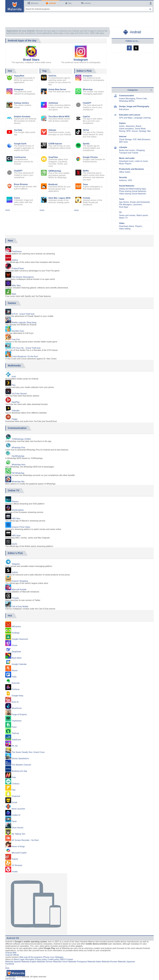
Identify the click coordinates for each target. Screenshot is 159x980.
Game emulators (126, 129)
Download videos (127, 226)
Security (123, 177)
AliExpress (16, 626)
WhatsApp (88, 89)
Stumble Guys (18, 331)
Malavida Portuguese (78, 962)
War (149, 131)
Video (122, 223)
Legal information (27, 959)
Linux (52, 957)
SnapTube (53, 157)
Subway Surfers (21, 103)
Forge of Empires (19, 714)
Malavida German (45, 962)
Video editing (125, 229)
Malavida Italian (94, 962)
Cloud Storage (125, 139)
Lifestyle (123, 147)
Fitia (13, 790)
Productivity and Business (131, 169)
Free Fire (16, 339)
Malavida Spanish (13, 962)
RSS (7, 968)
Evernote (16, 683)
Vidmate (52, 130)
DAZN (14, 544)
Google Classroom (20, 639)
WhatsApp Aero (18, 465)
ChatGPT (18, 171)
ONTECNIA (10, 979)
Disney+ (15, 502)
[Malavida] (15, 6)
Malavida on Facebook (129, 48)
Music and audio (127, 158)
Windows (33, 3)
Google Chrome (90, 157)
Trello (14, 677)
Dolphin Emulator (22, 117)
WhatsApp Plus (18, 448)
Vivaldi (15, 872)
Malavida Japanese (126, 962)
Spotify (86, 144)
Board (138, 126)
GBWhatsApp (55, 171)
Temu (85, 184)
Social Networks (127, 186)
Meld (14, 294)
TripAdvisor (17, 721)
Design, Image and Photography (134, 106)
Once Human (17, 828)
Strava (14, 670)
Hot (10, 71)
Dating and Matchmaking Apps (132, 189)
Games (122, 123)
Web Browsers (144, 139)
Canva (17, 198)
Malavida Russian (110, 962)
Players (139, 226)
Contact (70, 959)
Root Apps (124, 207)
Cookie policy (53, 959)
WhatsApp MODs (127, 101)
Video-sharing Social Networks (133, 194)
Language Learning (142, 118)
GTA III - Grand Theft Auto (23, 314)
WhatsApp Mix (18, 482)
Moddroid (53, 184)
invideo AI (16, 815)
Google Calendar (19, 664)
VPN (130, 180)
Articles (86, 3)
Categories (133, 90)
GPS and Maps (126, 118)
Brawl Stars (31, 60)
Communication (127, 96)
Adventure (130, 126)
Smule (14, 645)
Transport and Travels (129, 153)
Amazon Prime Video (21, 527)
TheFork (15, 733)
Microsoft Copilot (19, 853)
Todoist (15, 859)
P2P (135, 139)
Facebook (10, 964)
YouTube (18, 130)
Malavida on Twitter (136, 48)
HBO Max (16, 519)
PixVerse (16, 689)
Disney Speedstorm (20, 758)
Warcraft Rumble (19, 590)
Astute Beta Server (57, 89)
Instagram (81, 60)
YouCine (52, 76)
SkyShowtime (18, 510)
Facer (14, 821)
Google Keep (17, 696)
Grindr (14, 802)
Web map (23, 957)
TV (120, 212)
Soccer (135, 131)
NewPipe (16, 402)
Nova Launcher (18, 809)
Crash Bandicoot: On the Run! (25, 356)
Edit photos (124, 109)
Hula (14, 777)
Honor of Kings (18, 846)
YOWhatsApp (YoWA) (21, 439)
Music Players (125, 164)
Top (44, 71)
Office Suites (125, 172)
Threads (15, 598)
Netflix (86, 171)
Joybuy (15, 260)
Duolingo (16, 633)
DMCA (63, 959)
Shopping (140, 150)
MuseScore (17, 708)
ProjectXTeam (18, 268)
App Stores (124, 202)
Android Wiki (11, 953)
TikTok (86, 130)
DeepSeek (16, 652)
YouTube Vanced (19, 394)
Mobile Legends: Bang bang (24, 322)
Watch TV (123, 218)
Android (51, 3)
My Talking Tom (18, 834)
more (8, 210)
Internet (123, 136)
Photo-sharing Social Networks (133, 191)
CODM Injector (55, 144)
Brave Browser (21, 184)
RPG (129, 131)
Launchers (137, 205)
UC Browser (17, 865)
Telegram (16, 564)
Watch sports (142, 215)
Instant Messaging (127, 99)
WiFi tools (123, 142)
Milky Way (16, 285)
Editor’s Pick (84, 71)
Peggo (14, 419)
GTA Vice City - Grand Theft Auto (26, 348)
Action (122, 126)
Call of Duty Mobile (20, 607)
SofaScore (16, 740)
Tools (122, 199)
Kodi (14, 377)
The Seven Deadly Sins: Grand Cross (28, 752)
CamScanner (20, 157)
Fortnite (87, 198)
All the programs (35, 957)
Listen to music (141, 161)
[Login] (150, 3)
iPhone (46, 957)
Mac (68, 3)
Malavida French (60, 962)
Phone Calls (142, 99)
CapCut (86, 117)
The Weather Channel (21, 765)
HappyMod (19, 76)
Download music (126, 161)
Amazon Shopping (20, 581)
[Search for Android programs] (89, 9)
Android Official (12, 955)
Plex (14, 385)
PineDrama (17, 251)
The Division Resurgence (23, 277)
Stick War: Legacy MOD (59, 198)
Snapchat (16, 796)
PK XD (15, 746)
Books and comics (127, 150)
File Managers (125, 205)
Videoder (16, 411)
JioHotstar (53, 103)
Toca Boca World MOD (59, 117)
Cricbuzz (15, 784)
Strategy (142, 131)
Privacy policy (41, 959)
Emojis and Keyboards (140, 202)
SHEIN (15, 573)
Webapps (59, 957)
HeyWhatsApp (18, 456)
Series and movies (127, 215)
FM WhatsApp (18, 473)
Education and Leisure (130, 115)
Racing (122, 131)
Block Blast (17, 658)
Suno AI (15, 702)
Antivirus (123, 180)
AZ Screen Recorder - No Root (25, 840)
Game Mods (140, 129)
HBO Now (16, 536)
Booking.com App (19, 771)
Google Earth (20, 144)
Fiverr (14, 727)
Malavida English (29, 962)
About (16, 959)
